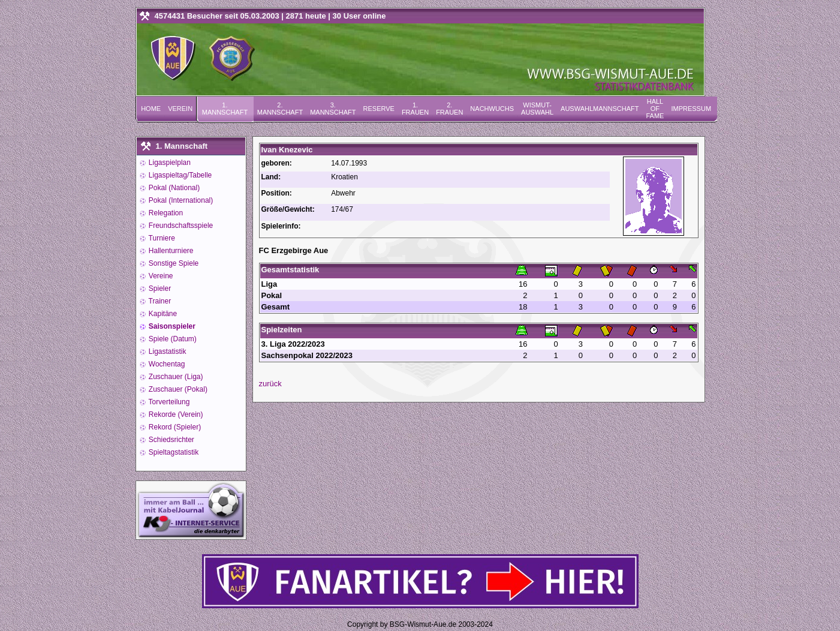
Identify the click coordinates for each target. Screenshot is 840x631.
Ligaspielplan (169, 163)
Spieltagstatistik (173, 452)
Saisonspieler (171, 326)
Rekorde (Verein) (175, 414)
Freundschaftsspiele (180, 226)
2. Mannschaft (280, 109)
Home (151, 109)
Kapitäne (162, 314)
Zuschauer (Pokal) (177, 389)
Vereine (160, 276)
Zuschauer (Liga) (175, 377)
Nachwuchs (492, 109)
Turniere (161, 238)
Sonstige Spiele (173, 263)
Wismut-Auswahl (537, 109)
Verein (180, 109)
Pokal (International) (180, 200)
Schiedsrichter (171, 440)
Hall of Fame (655, 109)
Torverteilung (168, 402)
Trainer (159, 301)
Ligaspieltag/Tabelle (180, 175)
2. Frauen (449, 109)
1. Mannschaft (225, 109)
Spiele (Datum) (172, 339)
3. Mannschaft (333, 109)
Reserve (379, 109)
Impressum (691, 109)
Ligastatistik (167, 351)
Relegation (165, 213)
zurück (270, 384)
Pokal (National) (174, 188)
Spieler (159, 289)
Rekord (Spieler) (174, 427)
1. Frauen (415, 109)
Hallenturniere (170, 251)
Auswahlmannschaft (600, 109)
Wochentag (166, 364)
